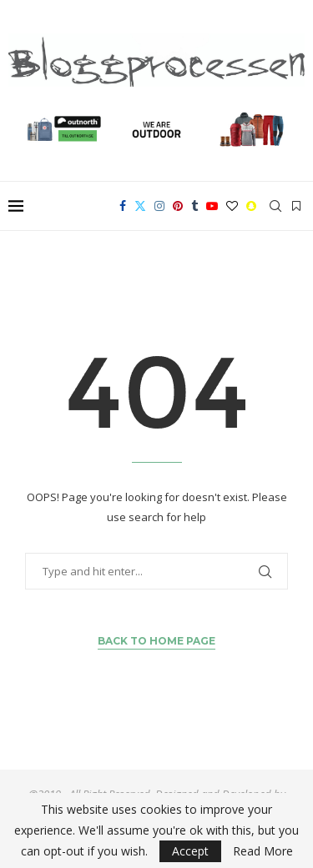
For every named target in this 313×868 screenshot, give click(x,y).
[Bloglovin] (232, 206)
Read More (263, 851)
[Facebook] (123, 206)
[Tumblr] (194, 206)
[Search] (275, 206)
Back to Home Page (156, 641)
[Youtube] (212, 206)
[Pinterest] (178, 206)
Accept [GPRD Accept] (190, 851)
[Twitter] (140, 206)
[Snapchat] (251, 206)
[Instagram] (159, 206)
